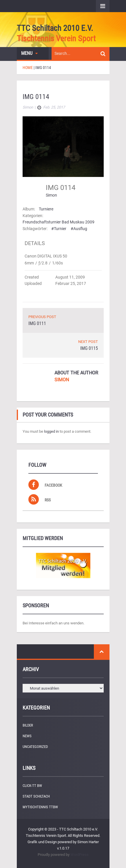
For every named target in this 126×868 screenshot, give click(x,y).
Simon (51, 195)
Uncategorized (35, 747)
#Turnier (59, 229)
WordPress (80, 855)
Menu (29, 53)
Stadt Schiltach (36, 796)
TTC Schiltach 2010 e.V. (55, 28)
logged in (51, 431)
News (27, 736)
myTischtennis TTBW (40, 807)
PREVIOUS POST (42, 317)
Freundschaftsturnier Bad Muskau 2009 (59, 222)
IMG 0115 (89, 348)
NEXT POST (88, 342)
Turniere (46, 209)
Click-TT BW (32, 786)
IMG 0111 (37, 323)
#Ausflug (79, 229)
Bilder (28, 725)
